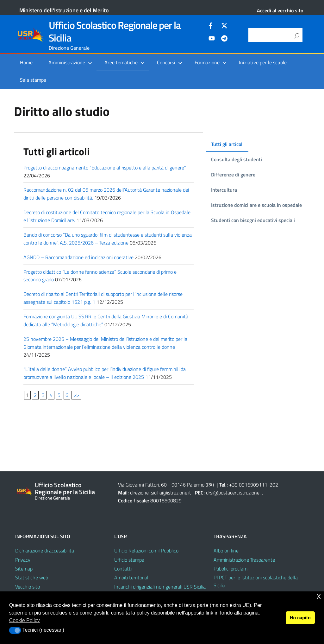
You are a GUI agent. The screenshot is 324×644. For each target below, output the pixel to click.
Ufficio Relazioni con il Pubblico (146, 551)
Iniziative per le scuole (263, 62)
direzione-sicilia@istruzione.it (161, 493)
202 (274, 485)
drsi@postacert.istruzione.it (235, 493)
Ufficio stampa (129, 560)
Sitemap (24, 569)
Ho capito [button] (300, 618)
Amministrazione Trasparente (244, 560)
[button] (15, 630)
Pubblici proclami (231, 569)
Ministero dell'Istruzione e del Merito (64, 10)
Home (26, 62)
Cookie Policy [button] (25, 620)
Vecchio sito (28, 587)
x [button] (319, 596)
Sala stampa (33, 80)
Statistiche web (32, 577)
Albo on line (226, 551)
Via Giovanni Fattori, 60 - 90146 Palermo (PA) (166, 485)
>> (76, 395)
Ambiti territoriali (132, 577)
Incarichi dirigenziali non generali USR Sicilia (160, 587)
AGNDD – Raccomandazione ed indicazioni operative (78, 257)
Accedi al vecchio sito (280, 10)
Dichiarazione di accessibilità (45, 551)
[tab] (226, 144)
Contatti (123, 569)
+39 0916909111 (248, 485)
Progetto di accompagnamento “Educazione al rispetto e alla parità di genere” (105, 168)
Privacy (23, 560)
